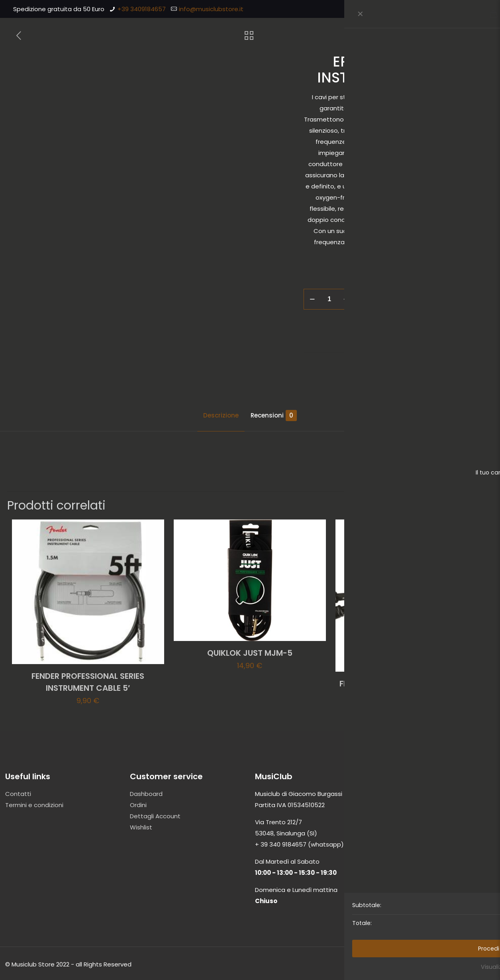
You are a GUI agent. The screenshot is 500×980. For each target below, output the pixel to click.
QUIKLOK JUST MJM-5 (250, 653)
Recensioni (274, 416)
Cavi (428, 333)
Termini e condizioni (34, 805)
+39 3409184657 (142, 9)
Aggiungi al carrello (414, 299)
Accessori (404, 333)
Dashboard (146, 794)
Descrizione (221, 415)
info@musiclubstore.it (211, 9)
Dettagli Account (155, 816)
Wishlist (141, 827)
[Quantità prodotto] (329, 299)
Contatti (18, 794)
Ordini (138, 805)
